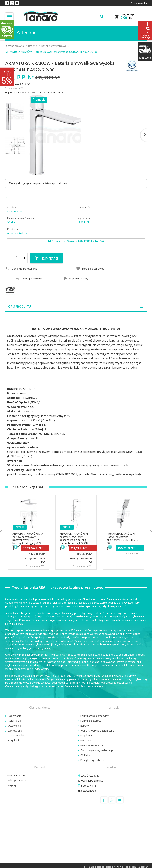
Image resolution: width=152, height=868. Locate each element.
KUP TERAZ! (46, 259)
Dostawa (86, 741)
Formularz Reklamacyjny (94, 716)
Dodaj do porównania (21, 269)
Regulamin (14, 741)
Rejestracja (15, 721)
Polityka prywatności (93, 760)
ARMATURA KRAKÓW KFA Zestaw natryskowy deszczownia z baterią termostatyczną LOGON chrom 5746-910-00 (75, 540)
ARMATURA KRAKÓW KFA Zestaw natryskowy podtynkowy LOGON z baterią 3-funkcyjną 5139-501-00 (28, 540)
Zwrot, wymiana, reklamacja (97, 751)
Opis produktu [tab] (20, 307)
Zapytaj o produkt (29, 279)
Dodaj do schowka (90, 269)
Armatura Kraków (17, 233)
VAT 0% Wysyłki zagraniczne (97, 731)
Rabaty (85, 726)
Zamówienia (15, 731)
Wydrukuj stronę (76, 279)
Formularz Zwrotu (91, 721)
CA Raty (85, 755)
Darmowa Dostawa (92, 746)
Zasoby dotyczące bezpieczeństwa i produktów (38, 183)
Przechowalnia (17, 736)
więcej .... (13, 786)
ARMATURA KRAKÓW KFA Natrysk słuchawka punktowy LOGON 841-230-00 (123, 539)
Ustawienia (15, 726)
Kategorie (22, 33)
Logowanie (15, 716)
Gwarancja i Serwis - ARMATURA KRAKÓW (76, 241)
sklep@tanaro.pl (18, 781)
